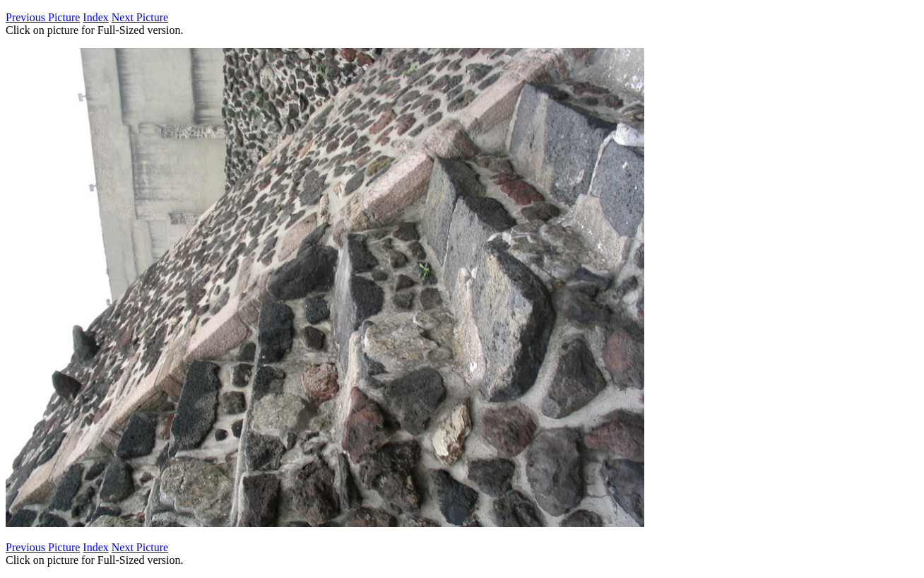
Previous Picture (43, 17)
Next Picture (140, 17)
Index (95, 17)
